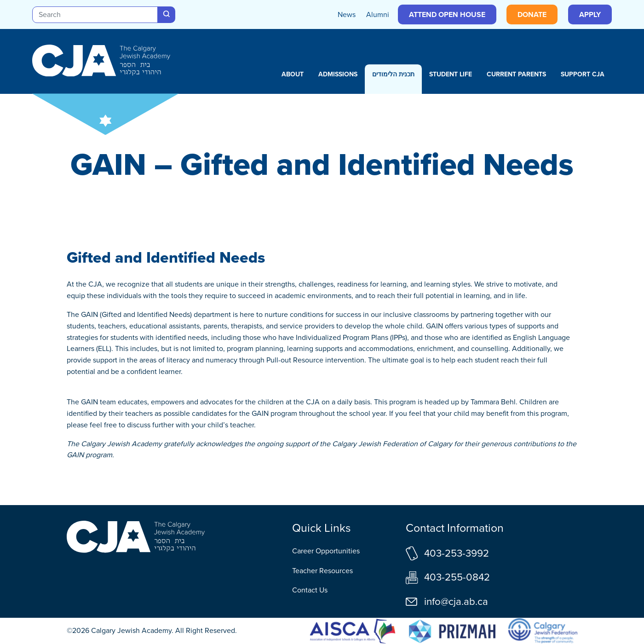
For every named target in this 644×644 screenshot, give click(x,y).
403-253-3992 (457, 553)
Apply (590, 14)
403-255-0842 (457, 577)
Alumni (378, 14)
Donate (532, 14)
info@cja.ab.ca (456, 601)
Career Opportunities (326, 551)
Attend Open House (447, 14)
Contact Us (310, 590)
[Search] (95, 15)
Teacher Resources (322, 571)
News (347, 14)
